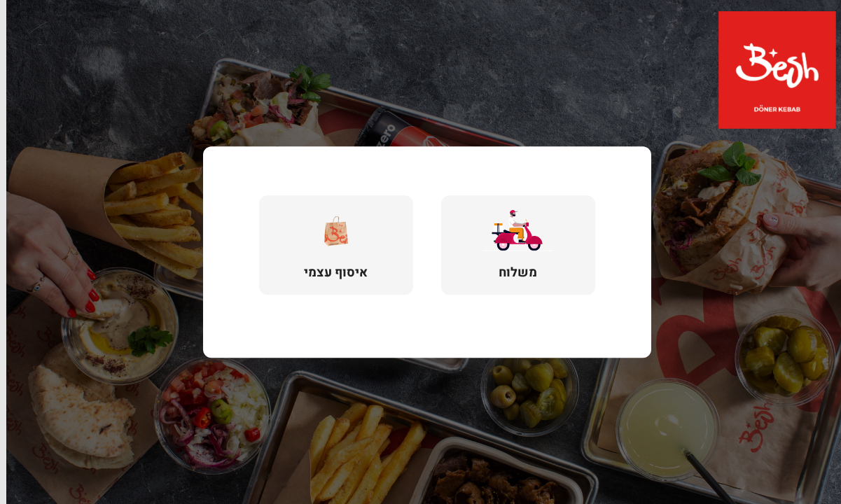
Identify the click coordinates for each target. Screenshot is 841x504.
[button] (512, 245)
